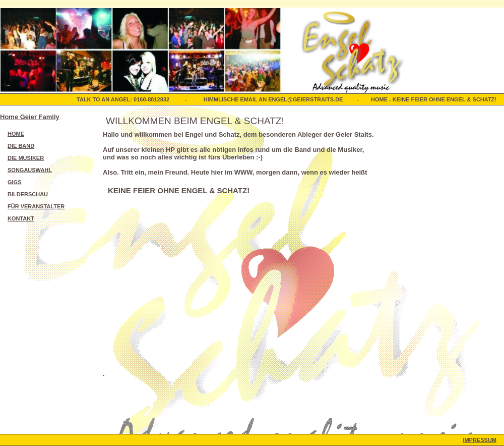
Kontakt (21, 218)
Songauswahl (30, 170)
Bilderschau (28, 194)
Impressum (480, 440)
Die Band (21, 146)
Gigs (15, 182)
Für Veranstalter (36, 206)
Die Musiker (26, 158)
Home (16, 134)
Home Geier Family (30, 117)
